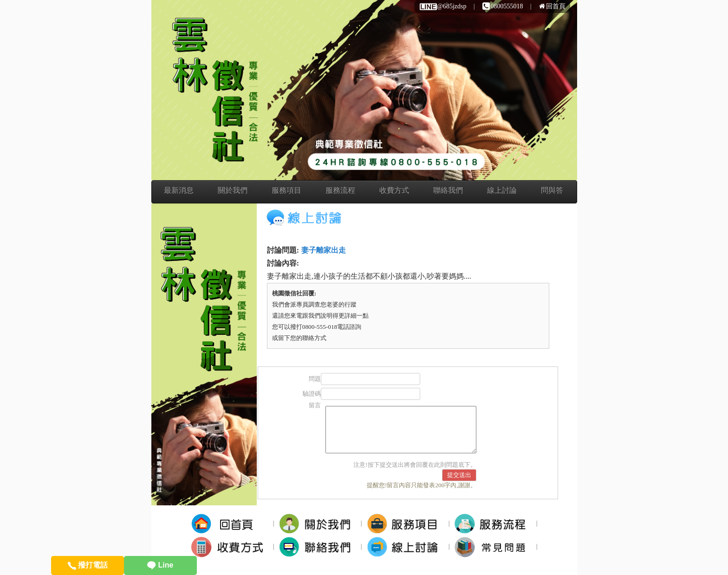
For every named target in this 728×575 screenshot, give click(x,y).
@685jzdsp (442, 6)
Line (160, 565)
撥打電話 (88, 565)
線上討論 (502, 190)
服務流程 (340, 190)
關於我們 (233, 190)
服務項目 (286, 190)
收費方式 (394, 190)
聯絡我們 (448, 190)
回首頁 (552, 6)
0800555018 (503, 6)
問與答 (552, 190)
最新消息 (179, 190)
